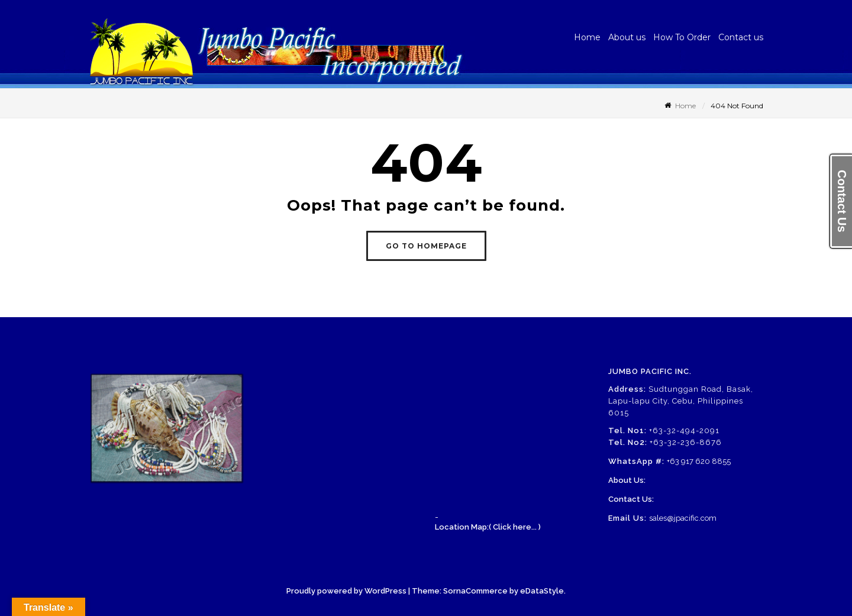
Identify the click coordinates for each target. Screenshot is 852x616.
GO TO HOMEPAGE (426, 246)
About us (627, 37)
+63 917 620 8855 (699, 461)
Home (587, 37)
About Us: (627, 480)
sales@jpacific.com (683, 518)
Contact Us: (631, 499)
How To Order (682, 37)
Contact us (741, 37)
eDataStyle (542, 591)
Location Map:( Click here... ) (488, 527)
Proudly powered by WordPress (346, 591)
